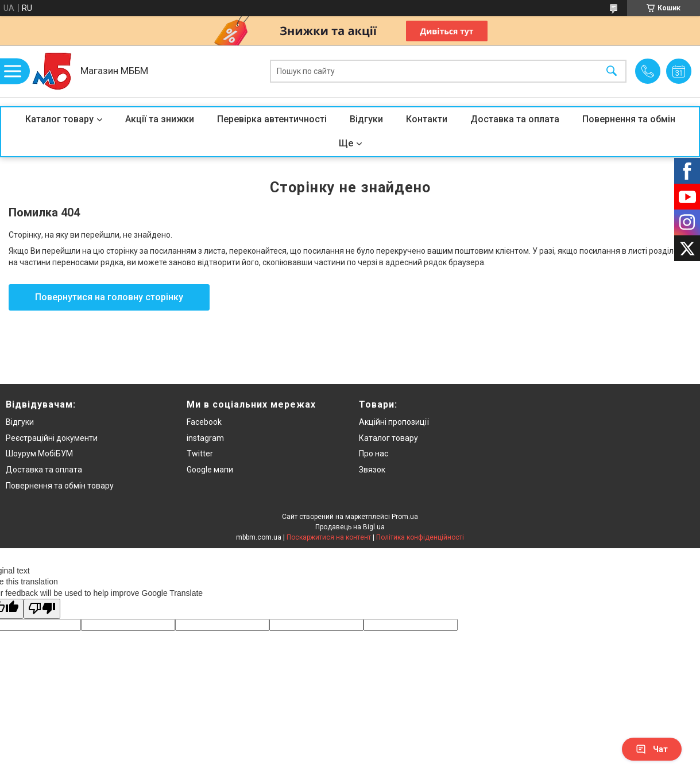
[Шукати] (612, 71)
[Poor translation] (42, 609)
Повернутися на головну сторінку (109, 297)
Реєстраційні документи (52, 438)
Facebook (204, 422)
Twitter (200, 454)
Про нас (374, 454)
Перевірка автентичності (272, 119)
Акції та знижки (160, 119)
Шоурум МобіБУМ (39, 454)
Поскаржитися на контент (329, 537)
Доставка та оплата (515, 119)
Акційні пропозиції (394, 422)
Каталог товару (59, 119)
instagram (205, 438)
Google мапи (210, 470)
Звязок (372, 470)
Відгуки (366, 119)
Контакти (427, 119)
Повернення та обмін (629, 119)
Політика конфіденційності (420, 537)
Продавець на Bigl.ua (350, 527)
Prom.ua (405, 517)
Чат (652, 749)
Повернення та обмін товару (60, 486)
